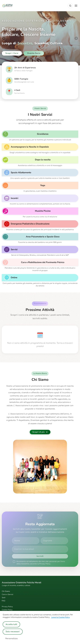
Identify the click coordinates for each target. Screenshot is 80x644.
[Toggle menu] (76, 6)
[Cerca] (70, 6)
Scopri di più (40, 432)
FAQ (3, 601)
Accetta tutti (11, 624)
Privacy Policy (7, 607)
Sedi (4, 598)
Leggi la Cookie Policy (61, 617)
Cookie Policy (7, 610)
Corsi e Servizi (8, 594)
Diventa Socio (34, 53)
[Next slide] (76, 38)
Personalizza (11, 639)
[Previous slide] (4, 38)
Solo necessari (13, 632)
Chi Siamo (6, 591)
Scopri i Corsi (12, 53)
